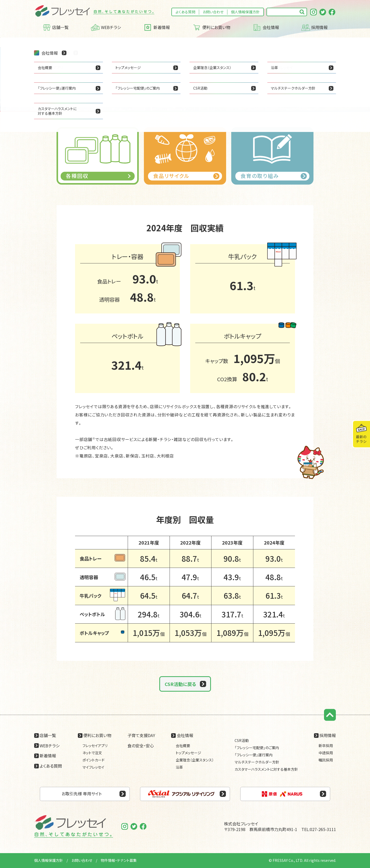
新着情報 (157, 27)
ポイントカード (94, 760)
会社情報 (266, 27)
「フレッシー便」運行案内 (254, 755)
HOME (39, 42)
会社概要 (183, 746)
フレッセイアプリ (95, 746)
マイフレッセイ (93, 767)
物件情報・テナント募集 (119, 860)
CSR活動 (80, 42)
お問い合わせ (213, 12)
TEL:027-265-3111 (319, 829)
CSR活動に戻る (181, 684)
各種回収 (100, 42)
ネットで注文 (92, 753)
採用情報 (315, 27)
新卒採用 (326, 746)
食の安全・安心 (141, 746)
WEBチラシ (106, 27)
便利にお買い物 (211, 27)
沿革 (179, 767)
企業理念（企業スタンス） (195, 760)
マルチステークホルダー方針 (257, 762)
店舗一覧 (56, 27)
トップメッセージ (188, 753)
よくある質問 (185, 12)
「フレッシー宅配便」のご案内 (257, 748)
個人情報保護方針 (245, 12)
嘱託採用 (326, 760)
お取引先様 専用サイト (82, 794)
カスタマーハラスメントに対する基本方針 (266, 769)
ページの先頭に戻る (330, 715)
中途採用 (326, 753)
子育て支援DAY (141, 735)
